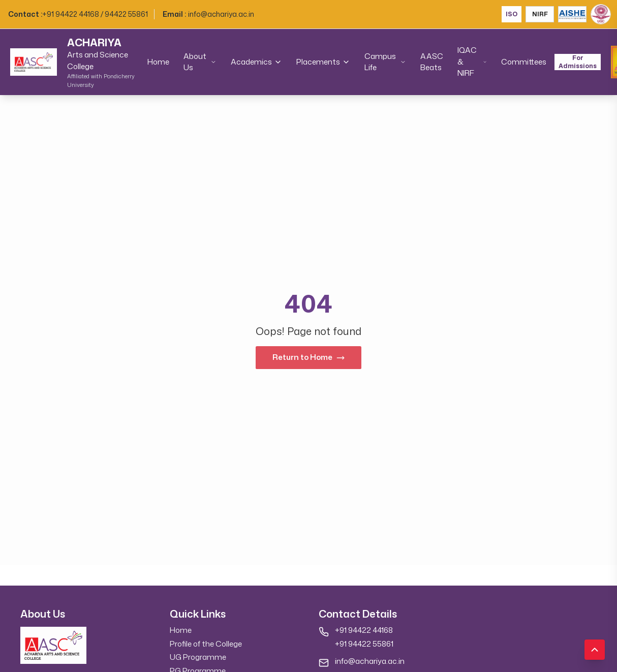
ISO (512, 14)
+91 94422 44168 (364, 630)
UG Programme (198, 657)
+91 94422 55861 (364, 644)
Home (158, 62)
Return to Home (308, 357)
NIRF (540, 14)
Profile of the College (206, 644)
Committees (524, 62)
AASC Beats (432, 62)
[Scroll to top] (595, 650)
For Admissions (578, 62)
